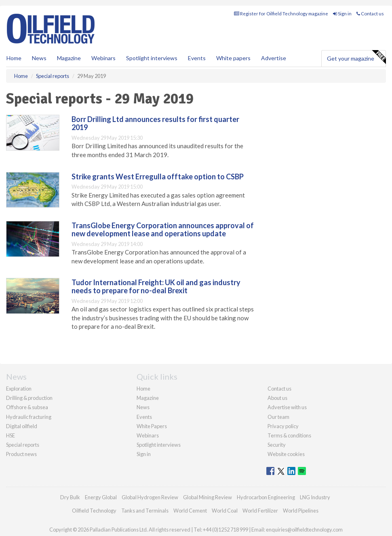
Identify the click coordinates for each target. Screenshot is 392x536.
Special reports (23, 445)
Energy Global (101, 497)
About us (277, 398)
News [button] (39, 58)
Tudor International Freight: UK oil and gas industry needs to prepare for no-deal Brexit (156, 286)
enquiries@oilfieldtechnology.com (304, 530)
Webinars (103, 58)
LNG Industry (315, 497)
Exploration (19, 389)
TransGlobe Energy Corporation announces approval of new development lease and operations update (163, 229)
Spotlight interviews (152, 58)
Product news (21, 454)
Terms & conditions (289, 435)
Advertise (274, 58)
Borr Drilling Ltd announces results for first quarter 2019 (155, 123)
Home (14, 58)
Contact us (370, 14)
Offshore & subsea (27, 407)
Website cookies (286, 454)
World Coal (225, 511)
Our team (278, 417)
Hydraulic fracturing (29, 417)
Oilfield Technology (94, 511)
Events (197, 58)
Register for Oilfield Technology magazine (281, 14)
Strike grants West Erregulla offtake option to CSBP (158, 177)
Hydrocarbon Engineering (266, 497)
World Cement (190, 511)
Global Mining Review (208, 497)
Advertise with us (287, 407)
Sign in (342, 14)
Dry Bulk (70, 497)
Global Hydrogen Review (150, 497)
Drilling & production (29, 398)
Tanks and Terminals (145, 511)
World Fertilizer (260, 511)
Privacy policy (283, 426)
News (143, 407)
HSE (11, 435)
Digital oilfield (22, 426)
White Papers (152, 426)
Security (277, 445)
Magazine (69, 58)
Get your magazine (356, 57)
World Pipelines (301, 511)
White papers (233, 58)
